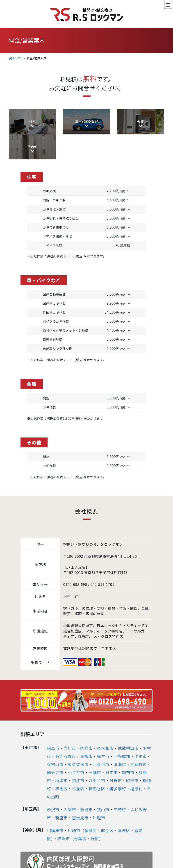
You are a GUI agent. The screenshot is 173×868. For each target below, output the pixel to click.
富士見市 (80, 788)
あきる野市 (66, 726)
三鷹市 (95, 743)
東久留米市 (78, 734)
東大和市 (105, 718)
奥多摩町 (118, 759)
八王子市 (97, 751)
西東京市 (101, 734)
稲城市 (61, 751)
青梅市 (86, 726)
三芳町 (120, 780)
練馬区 (61, 759)
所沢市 (53, 780)
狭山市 (103, 780)
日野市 (116, 751)
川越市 (99, 788)
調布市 (128, 743)
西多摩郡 (122, 726)
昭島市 (53, 718)
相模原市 (55, 801)
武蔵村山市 (128, 718)
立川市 (70, 718)
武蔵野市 (139, 734)
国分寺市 (55, 743)
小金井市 (76, 743)
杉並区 (78, 759)
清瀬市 (120, 734)
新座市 (61, 788)
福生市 (103, 726)
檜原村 (137, 759)
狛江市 (78, 751)
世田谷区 (97, 759)
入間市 (70, 780)
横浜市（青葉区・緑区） (80, 809)
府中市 (112, 743)
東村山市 (55, 734)
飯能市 (86, 780)
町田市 (132, 751)
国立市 (86, 718)
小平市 (141, 726)
